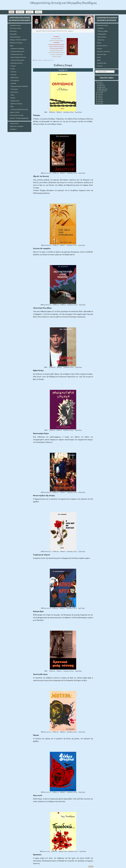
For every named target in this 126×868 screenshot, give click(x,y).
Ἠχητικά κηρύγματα (15, 37)
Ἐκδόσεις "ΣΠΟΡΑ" (15, 112)
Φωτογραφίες (13, 34)
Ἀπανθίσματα (13, 129)
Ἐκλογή (99, 43)
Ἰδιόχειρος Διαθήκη (102, 31)
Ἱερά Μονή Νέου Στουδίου (17, 115)
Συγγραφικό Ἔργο (102, 63)
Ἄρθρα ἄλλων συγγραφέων (17, 126)
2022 (98, 98)
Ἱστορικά (99, 49)
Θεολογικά (13, 75)
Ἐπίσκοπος (13, 72)
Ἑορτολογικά (14, 89)
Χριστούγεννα (14, 92)
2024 (98, 94)
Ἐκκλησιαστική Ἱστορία (16, 54)
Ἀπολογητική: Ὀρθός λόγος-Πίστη (19, 109)
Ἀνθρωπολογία (14, 78)
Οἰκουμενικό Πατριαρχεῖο (17, 60)
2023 (98, 96)
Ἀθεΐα (12, 107)
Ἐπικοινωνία (30, 12)
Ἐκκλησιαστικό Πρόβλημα (17, 49)
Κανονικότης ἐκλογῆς (15, 28)
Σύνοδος (12, 69)
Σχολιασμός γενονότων (16, 63)
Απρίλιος (100, 86)
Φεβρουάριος (101, 89)
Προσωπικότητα (102, 37)
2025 (98, 93)
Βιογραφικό (100, 28)
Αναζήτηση (38, 12)
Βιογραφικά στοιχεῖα (15, 25)
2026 (98, 82)
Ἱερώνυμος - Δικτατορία (103, 51)
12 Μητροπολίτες (14, 123)
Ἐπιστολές (100, 66)
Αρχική (12, 12)
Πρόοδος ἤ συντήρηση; (16, 104)
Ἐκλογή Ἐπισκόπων (102, 46)
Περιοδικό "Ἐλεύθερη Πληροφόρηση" (19, 118)
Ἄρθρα (12, 46)
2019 (98, 103)
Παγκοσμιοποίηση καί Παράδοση (19, 86)
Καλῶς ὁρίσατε (20, 12)
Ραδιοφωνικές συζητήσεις (16, 43)
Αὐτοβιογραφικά (101, 34)
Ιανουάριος (101, 91)
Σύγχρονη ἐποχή (14, 101)
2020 (98, 101)
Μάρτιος (100, 87)
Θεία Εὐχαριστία (14, 80)
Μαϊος (99, 84)
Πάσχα (12, 95)
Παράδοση (13, 83)
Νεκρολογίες (13, 31)
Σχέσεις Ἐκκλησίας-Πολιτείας (18, 57)
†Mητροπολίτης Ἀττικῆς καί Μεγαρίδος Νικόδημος (63, 3)
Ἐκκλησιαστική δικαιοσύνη (17, 51)
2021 (98, 100)
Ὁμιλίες (99, 57)
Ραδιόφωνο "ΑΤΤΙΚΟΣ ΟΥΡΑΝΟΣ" (18, 40)
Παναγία (12, 98)
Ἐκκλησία (13, 66)
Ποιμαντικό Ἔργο (102, 54)
